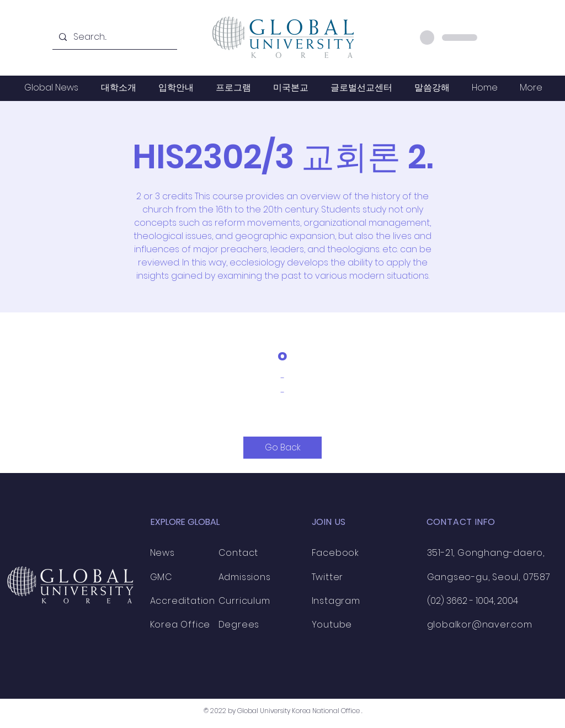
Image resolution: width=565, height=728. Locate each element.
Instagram (336, 601)
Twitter (328, 577)
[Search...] (114, 37)
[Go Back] (282, 448)
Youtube (332, 625)
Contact (239, 553)
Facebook (335, 553)
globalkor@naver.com (480, 625)
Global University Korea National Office (299, 711)
